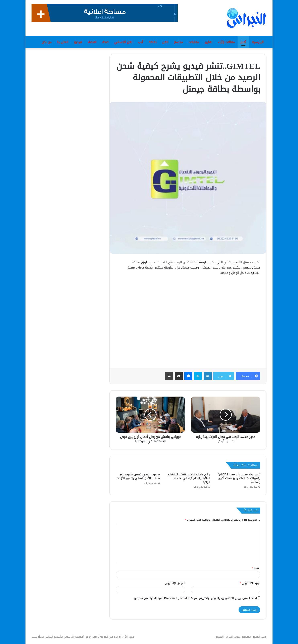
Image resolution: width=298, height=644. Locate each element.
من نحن (47, 42)
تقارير (208, 42)
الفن (165, 42)
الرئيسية (258, 42)
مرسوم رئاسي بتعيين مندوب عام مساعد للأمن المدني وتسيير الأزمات (138, 476)
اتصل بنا (63, 42)
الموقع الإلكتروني (175, 583)
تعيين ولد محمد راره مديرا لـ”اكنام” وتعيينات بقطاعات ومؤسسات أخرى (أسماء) (239, 478)
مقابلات (194, 42)
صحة (105, 42)
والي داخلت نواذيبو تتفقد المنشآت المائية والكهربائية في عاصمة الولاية (189, 478)
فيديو (78, 42)
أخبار (243, 42)
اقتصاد (92, 42)
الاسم (256, 568)
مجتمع (179, 42)
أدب (140, 42)
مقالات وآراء (226, 42)
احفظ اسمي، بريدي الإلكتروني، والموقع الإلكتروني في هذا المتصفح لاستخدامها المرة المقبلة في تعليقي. (195, 598)
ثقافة (153, 42)
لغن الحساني (123, 42)
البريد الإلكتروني (250, 583)
